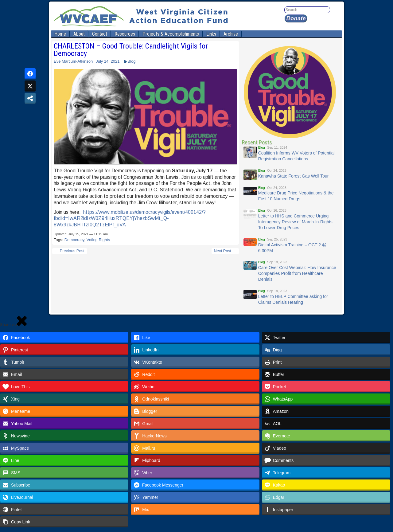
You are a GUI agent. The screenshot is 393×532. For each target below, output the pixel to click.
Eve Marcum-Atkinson (73, 61)
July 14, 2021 (108, 61)
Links (211, 34)
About (79, 34)
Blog (132, 61)
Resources (125, 34)
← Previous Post (70, 251)
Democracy (74, 240)
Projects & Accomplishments (171, 34)
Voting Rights (98, 240)
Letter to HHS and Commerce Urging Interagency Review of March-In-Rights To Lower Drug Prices (295, 222)
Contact (100, 34)
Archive (231, 34)
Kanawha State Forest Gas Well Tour (294, 176)
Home (60, 34)
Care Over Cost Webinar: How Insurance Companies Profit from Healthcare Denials (297, 273)
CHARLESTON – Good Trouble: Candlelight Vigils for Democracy (131, 50)
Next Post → (225, 251)
